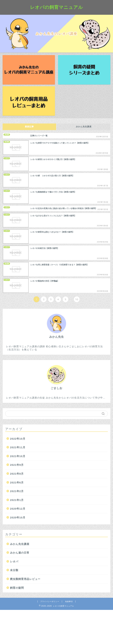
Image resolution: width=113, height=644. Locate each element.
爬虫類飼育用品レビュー (25, 579)
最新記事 (29, 127)
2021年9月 (17, 465)
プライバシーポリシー (50, 601)
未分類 (14, 570)
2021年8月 (17, 474)
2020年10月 (18, 517)
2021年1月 (17, 500)
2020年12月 (18, 509)
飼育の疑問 (17, 588)
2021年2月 (17, 491)
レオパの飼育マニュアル (56, 7)
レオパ (14, 561)
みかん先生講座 (84, 127)
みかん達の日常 (20, 553)
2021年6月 (17, 482)
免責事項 (69, 601)
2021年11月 (18, 447)
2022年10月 (18, 439)
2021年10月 (18, 456)
